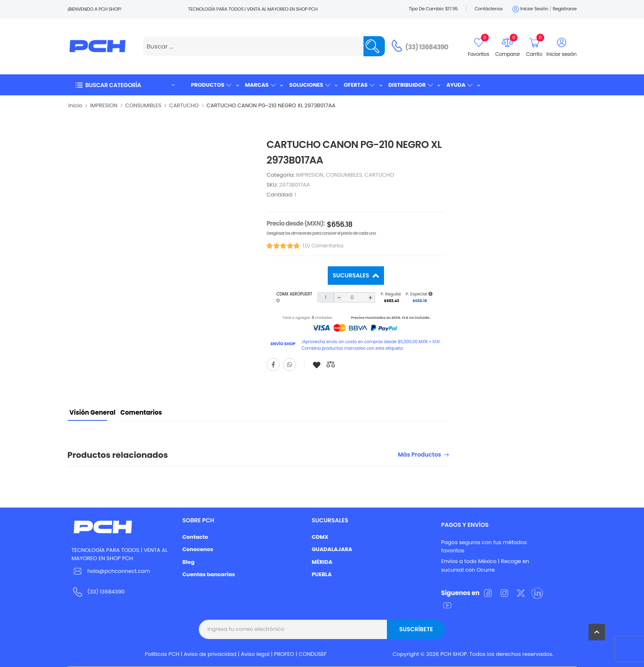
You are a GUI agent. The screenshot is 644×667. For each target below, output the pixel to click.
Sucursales (352, 275)
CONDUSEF (313, 654)
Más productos (420, 455)
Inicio (75, 105)
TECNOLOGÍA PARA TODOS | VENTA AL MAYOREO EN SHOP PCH (120, 554)
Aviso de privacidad (210, 654)
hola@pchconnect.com (118, 571)
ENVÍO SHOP (283, 344)
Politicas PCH (162, 654)
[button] (125, 85)
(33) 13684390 (427, 47)
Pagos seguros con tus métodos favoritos (484, 547)
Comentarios (141, 412)
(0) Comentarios (323, 246)
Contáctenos (489, 9)
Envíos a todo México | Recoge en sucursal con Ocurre (485, 565)
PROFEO (284, 654)
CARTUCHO (184, 105)
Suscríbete (416, 629)
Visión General (92, 412)
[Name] (374, 46)
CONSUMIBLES (143, 105)
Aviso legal (255, 654)
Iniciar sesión (530, 9)
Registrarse (565, 9)
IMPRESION (104, 105)
